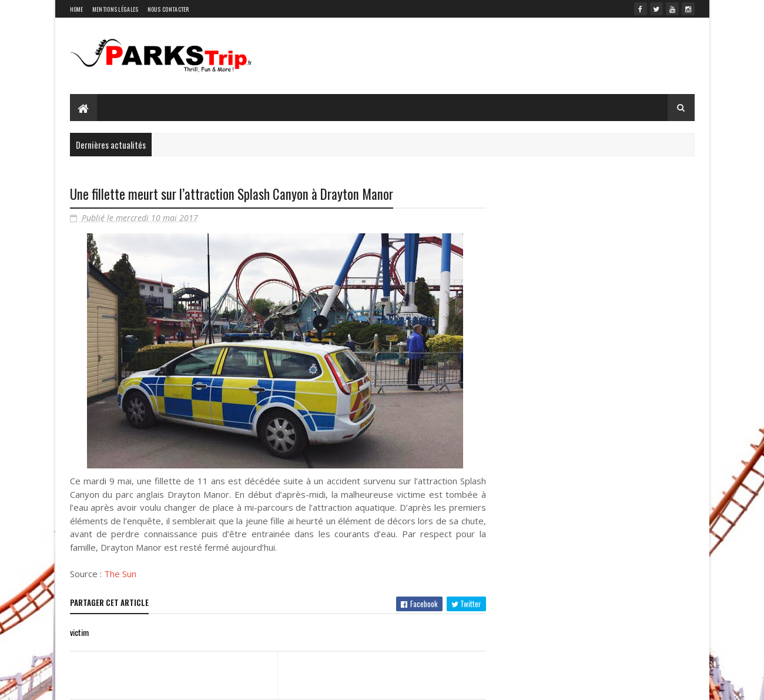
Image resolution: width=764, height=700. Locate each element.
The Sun (120, 574)
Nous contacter (168, 9)
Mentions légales (115, 9)
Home (77, 9)
